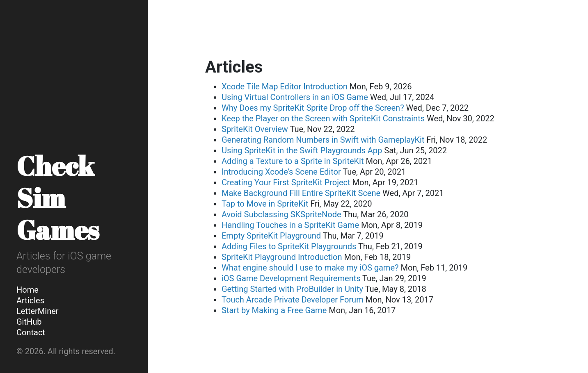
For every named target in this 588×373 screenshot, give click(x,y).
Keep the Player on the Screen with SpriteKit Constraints (323, 118)
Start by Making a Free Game (274, 310)
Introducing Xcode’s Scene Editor (281, 172)
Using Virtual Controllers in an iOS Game (295, 97)
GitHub (29, 322)
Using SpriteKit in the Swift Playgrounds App (302, 150)
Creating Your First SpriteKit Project (286, 182)
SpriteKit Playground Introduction (282, 257)
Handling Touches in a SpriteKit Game (290, 225)
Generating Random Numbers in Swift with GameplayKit (323, 140)
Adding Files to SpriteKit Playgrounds (289, 246)
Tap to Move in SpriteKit (265, 204)
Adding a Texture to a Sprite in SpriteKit (293, 161)
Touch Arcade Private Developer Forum (293, 300)
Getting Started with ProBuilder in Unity (292, 289)
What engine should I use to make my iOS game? (310, 268)
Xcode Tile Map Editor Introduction (285, 86)
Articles (30, 300)
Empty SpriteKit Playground (271, 236)
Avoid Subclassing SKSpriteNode (281, 214)
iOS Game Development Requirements (291, 278)
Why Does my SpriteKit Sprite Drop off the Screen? (313, 108)
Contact (31, 332)
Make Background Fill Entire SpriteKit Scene (301, 193)
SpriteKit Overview (255, 129)
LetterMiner (38, 311)
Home (27, 290)
